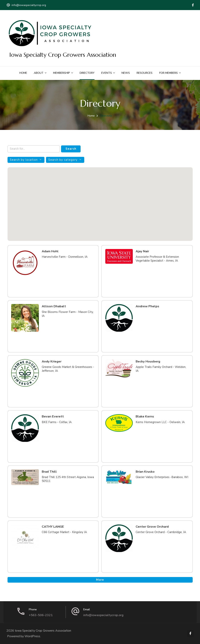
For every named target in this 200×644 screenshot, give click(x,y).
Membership (62, 73)
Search (71, 149)
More (100, 580)
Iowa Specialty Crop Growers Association (63, 55)
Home (23, 73)
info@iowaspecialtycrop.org (29, 5)
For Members (169, 73)
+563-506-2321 (41, 615)
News (126, 73)
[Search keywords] (34, 149)
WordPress (32, 636)
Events (107, 73)
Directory (87, 73)
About (39, 73)
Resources (145, 73)
